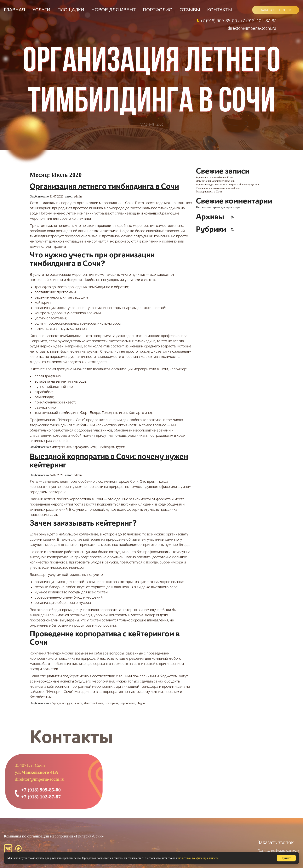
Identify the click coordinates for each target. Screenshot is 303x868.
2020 (160, 125)
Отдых (141, 703)
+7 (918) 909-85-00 (219, 20)
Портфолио (158, 10)
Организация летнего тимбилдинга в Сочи (104, 187)
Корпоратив (80, 447)
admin (78, 196)
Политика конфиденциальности (278, 851)
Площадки (71, 10)
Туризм (120, 447)
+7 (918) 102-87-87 (258, 20)
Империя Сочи (61, 447)
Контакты (220, 10)
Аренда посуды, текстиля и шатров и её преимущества (227, 184)
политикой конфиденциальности (198, 858)
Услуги (41, 10)
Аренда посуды (62, 703)
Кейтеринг (111, 703)
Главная (14, 10)
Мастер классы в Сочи (209, 192)
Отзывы (190, 10)
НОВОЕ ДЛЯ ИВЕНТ (114, 10)
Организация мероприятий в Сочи (216, 181)
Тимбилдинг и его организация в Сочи (218, 188)
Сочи (93, 447)
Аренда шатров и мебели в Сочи (215, 177)
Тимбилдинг (106, 447)
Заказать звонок (276, 842)
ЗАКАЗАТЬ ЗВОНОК (276, 10)
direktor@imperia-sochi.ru (252, 28)
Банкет (78, 703)
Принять (286, 858)
